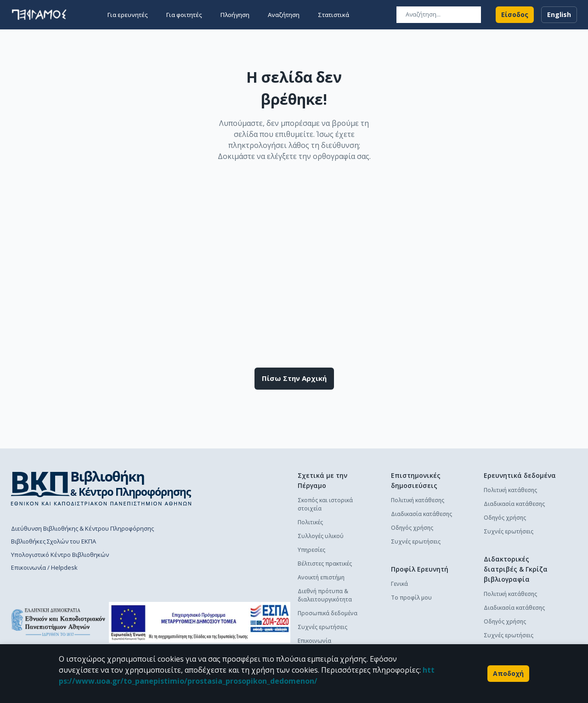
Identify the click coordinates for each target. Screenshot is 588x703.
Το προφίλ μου (411, 598)
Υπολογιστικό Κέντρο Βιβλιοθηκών (60, 555)
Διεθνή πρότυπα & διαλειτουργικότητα (325, 595)
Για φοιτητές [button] (184, 15)
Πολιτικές (310, 522)
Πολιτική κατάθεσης (418, 500)
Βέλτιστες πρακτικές (325, 564)
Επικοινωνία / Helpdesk (44, 567)
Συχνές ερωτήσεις (322, 627)
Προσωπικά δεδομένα (328, 613)
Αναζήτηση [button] (284, 15)
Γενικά (399, 584)
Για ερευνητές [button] (128, 15)
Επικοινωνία (314, 641)
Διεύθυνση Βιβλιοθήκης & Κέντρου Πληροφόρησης (82, 528)
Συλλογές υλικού (321, 536)
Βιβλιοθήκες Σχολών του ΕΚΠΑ (54, 541)
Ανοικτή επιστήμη (321, 577)
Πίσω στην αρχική (294, 379)
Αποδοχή (508, 674)
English (559, 15)
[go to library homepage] (101, 488)
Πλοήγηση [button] (235, 15)
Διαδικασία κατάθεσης (421, 514)
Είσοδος (515, 15)
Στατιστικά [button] (334, 15)
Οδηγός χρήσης (412, 528)
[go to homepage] (39, 15)
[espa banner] (200, 622)
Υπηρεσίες (311, 550)
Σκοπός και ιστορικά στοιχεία (325, 504)
